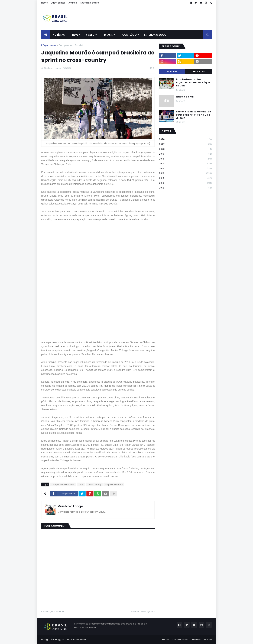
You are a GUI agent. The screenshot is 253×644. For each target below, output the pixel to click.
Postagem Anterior (54, 611)
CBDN (81, 484)
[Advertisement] (148, 18)
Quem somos (58, 3)
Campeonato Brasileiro (72, 45)
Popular (172, 71)
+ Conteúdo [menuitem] (128, 35)
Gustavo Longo (71, 506)
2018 (185, 159)
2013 (185, 183)
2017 (185, 164)
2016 (185, 169)
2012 (185, 188)
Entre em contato (90, 3)
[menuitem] (46, 35)
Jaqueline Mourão (114, 484)
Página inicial (49, 45)
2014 (185, 178)
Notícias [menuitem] (59, 35)
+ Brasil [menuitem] (107, 35)
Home (44, 3)
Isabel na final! (185, 97)
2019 (185, 154)
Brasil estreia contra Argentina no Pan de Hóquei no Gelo (193, 83)
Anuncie (73, 3)
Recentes (199, 71)
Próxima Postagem (142, 611)
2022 (185, 144)
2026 (185, 139)
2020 (185, 149)
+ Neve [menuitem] (74, 35)
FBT (84, 640)
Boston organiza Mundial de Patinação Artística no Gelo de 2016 (193, 115)
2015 (185, 173)
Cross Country (94, 484)
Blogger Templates (66, 640)
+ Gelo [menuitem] (90, 35)
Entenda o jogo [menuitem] (155, 35)
